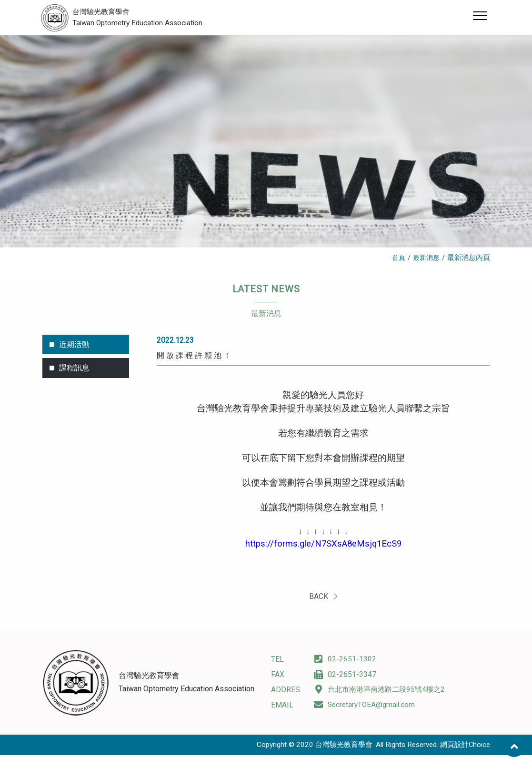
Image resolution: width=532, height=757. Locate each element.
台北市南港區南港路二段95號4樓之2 (383, 692)
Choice (479, 747)
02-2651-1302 (345, 662)
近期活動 (74, 347)
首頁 (396, 260)
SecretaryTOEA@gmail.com (366, 707)
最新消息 (425, 260)
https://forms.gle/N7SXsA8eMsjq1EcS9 (323, 546)
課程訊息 (74, 371)
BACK (323, 604)
